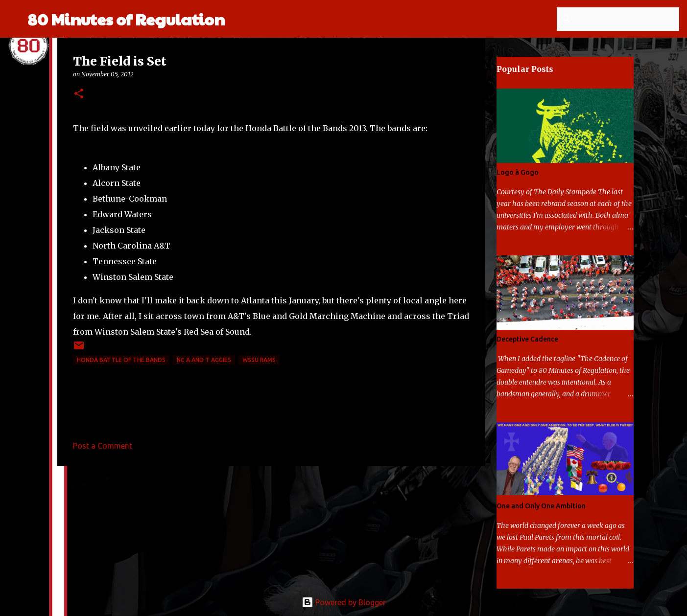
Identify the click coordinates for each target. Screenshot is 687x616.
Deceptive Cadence (527, 339)
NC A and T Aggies (204, 360)
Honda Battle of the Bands (121, 360)
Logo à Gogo (518, 172)
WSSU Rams (259, 360)
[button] (79, 94)
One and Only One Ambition (541, 506)
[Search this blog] (628, 19)
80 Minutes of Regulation (126, 19)
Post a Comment (103, 446)
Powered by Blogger (344, 602)
